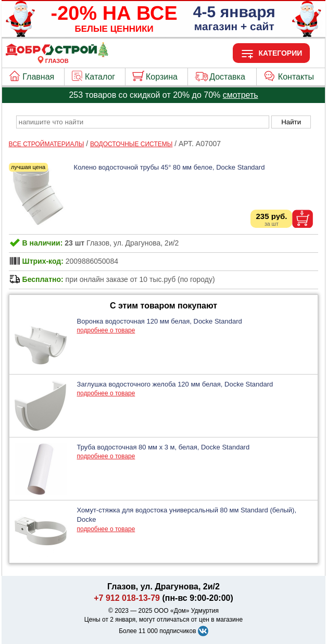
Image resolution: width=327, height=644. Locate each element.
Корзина (162, 77)
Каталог (100, 77)
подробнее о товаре (106, 330)
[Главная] (57, 55)
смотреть (241, 95)
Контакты (296, 77)
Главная (38, 77)
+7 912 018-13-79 (127, 598)
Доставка (227, 77)
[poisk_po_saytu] (143, 122)
